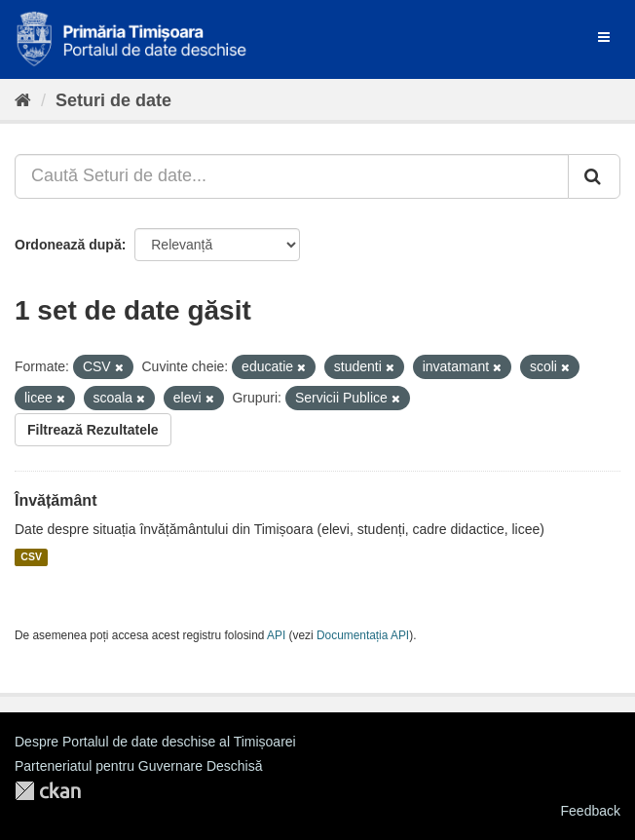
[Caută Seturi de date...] (292, 176)
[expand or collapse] (604, 37)
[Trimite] (594, 176)
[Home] (23, 100)
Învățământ (56, 500)
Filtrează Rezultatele (93, 430)
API (276, 635)
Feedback (591, 811)
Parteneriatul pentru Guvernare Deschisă (138, 766)
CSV (31, 557)
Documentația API (363, 635)
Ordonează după (68, 245)
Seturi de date (113, 100)
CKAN (48, 791)
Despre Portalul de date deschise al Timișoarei (155, 742)
